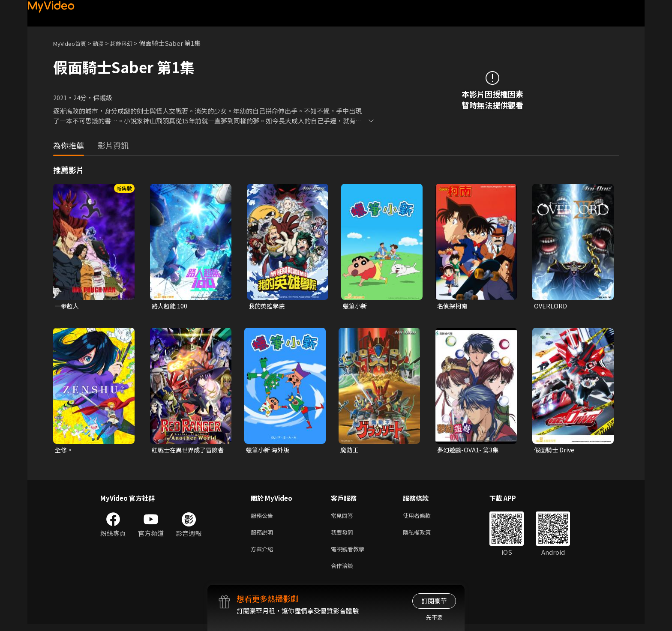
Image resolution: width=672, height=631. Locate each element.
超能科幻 (131, 43)
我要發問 (344, 536)
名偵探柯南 (453, 306)
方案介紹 (264, 554)
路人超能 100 (170, 306)
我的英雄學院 (268, 306)
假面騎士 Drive (556, 451)
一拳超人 (68, 306)
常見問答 (344, 518)
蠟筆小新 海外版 (269, 451)
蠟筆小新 (356, 306)
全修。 (64, 451)
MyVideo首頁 (73, 43)
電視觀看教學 (350, 554)
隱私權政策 (424, 536)
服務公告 (264, 518)
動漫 (105, 43)
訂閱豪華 (434, 601)
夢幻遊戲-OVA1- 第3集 (469, 451)
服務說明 (264, 536)
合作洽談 (344, 572)
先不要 (434, 617)
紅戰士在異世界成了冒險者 (187, 451)
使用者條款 (424, 518)
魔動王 (350, 451)
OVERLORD (551, 306)
